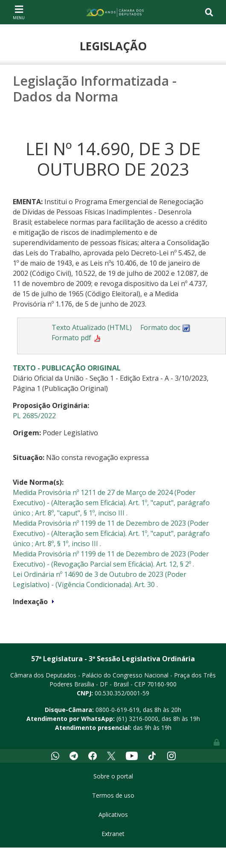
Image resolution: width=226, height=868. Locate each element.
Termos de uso (113, 795)
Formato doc (165, 327)
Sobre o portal (113, 776)
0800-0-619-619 (117, 710)
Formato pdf (77, 338)
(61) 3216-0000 (137, 719)
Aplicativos (113, 814)
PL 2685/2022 (34, 416)
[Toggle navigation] (19, 12)
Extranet (113, 834)
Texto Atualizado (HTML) (92, 327)
